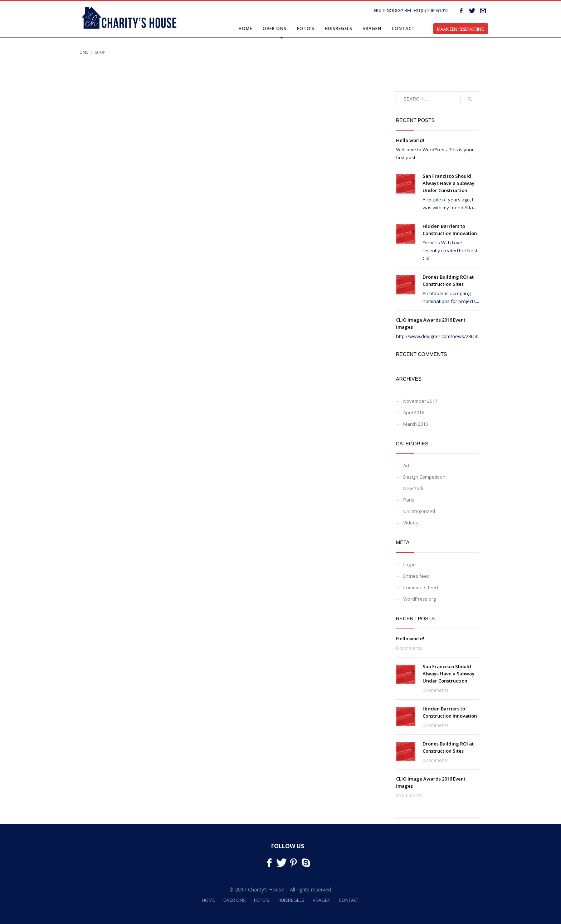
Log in (409, 564)
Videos (411, 523)
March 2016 (416, 424)
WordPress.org (419, 599)
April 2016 (414, 412)
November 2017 (420, 401)
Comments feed (421, 587)
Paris (409, 500)
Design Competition (424, 477)
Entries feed (416, 576)
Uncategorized (419, 511)
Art (406, 465)
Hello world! (410, 140)
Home (82, 52)
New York (413, 488)
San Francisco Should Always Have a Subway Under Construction (448, 183)
